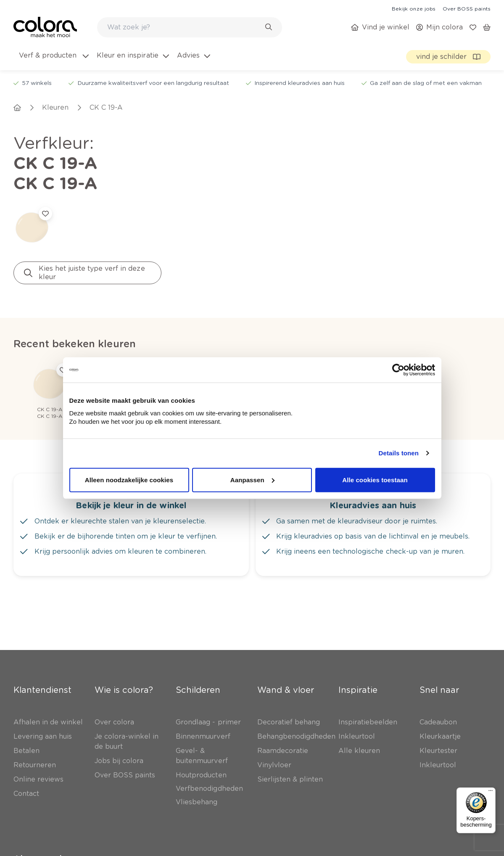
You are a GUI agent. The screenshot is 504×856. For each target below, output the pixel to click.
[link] (414, 8)
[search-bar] (184, 27)
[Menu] (491, 793)
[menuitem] (53, 61)
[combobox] (190, 27)
